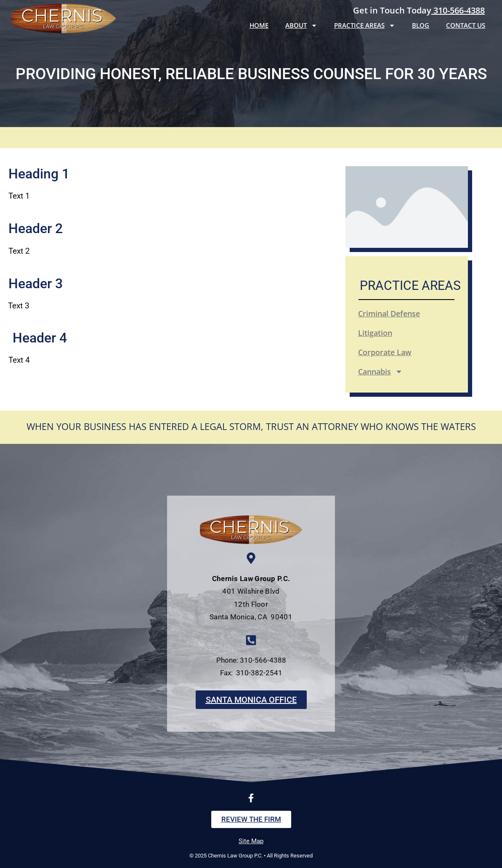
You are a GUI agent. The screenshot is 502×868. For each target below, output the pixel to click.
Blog (421, 25)
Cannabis (380, 372)
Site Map (251, 841)
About (301, 25)
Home (259, 25)
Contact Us (466, 25)
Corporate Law (385, 352)
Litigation (375, 333)
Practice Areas (365, 25)
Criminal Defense (389, 313)
